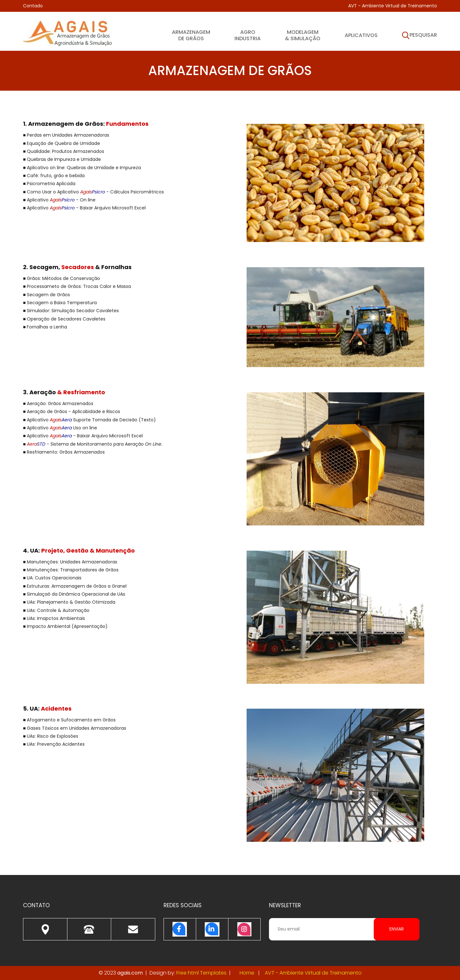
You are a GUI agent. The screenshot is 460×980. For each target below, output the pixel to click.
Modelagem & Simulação (303, 35)
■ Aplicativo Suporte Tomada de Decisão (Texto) (89, 420)
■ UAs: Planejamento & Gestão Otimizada (69, 602)
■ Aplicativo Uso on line (60, 428)
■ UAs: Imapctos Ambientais (54, 618)
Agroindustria (248, 35)
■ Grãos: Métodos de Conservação (61, 278)
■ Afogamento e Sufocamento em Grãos (69, 720)
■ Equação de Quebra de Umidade (61, 143)
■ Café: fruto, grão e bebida (54, 176)
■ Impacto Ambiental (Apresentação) (65, 626)
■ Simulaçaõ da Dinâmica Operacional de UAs (74, 594)
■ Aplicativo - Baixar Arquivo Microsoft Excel (84, 208)
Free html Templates (201, 973)
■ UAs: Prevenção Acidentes (54, 744)
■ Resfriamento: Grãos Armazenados (64, 452)
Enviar (397, 929)
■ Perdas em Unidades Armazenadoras (66, 135)
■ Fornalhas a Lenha (45, 327)
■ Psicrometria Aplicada (49, 184)
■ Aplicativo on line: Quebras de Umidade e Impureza (82, 168)
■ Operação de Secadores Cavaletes (64, 319)
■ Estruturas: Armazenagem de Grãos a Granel (75, 586)
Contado (33, 6)
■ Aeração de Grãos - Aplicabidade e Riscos (72, 411)
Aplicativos (361, 35)
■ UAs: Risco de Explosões (51, 736)
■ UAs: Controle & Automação (56, 610)
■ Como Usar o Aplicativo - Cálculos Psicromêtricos (93, 192)
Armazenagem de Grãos (191, 35)
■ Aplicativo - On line (59, 200)
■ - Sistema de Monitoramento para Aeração (93, 444)
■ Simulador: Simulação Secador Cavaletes (71, 311)
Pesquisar (419, 36)
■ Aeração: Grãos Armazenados (58, 403)
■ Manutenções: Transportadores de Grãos (71, 570)
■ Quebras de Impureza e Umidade (62, 159)
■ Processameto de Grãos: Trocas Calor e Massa (77, 286)
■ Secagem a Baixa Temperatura (60, 303)
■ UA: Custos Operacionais (52, 578)
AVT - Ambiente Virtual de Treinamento (393, 6)
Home (247, 973)
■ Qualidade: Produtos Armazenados (64, 151)
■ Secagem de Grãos (46, 295)
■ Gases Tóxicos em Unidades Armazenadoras (75, 728)
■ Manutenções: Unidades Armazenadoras (70, 562)
